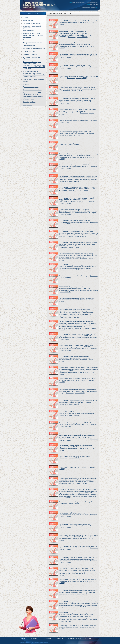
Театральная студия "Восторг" (32, 23)
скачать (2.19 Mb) (74, 144)
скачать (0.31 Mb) (82, 37)
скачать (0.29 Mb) (65, 550)
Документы (35, 639)
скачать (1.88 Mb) (78, 91)
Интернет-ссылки (28, 31)
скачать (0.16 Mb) (65, 527)
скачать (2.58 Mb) (65, 214)
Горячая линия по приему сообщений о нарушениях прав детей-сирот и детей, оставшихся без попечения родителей (34, 74)
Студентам (26, 84)
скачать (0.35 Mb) (65, 203)
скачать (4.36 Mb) (65, 350)
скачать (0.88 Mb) (74, 504)
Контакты (60, 639)
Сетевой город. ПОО (29, 102)
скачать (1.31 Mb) (74, 317)
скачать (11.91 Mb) (74, 135)
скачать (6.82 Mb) (74, 458)
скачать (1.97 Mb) (81, 78)
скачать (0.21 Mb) (65, 69)
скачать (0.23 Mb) (82, 190)
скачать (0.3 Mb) (65, 122)
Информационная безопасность (32, 43)
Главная (25, 17)
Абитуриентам (27, 105)
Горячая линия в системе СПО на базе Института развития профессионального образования (33, 94)
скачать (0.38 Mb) (65, 441)
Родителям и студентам (30, 54)
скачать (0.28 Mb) (74, 181)
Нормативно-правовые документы (80, 639)
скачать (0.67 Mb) (65, 621)
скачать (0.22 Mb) (74, 248)
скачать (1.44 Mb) (65, 278)
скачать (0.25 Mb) (65, 292)
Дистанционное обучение (31, 87)
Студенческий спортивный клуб (33, 90)
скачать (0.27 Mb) (82, 483)
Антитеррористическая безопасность (34, 49)
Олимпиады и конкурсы (30, 51)
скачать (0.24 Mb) (65, 224)
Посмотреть (84, 22)
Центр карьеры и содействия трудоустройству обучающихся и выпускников (33, 35)
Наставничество (28, 20)
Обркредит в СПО (28, 99)
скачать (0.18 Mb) (65, 168)
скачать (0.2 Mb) (65, 103)
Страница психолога (29, 46)
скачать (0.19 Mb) (65, 57)
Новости (25, 40)
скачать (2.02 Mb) (65, 426)
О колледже (48, 639)
